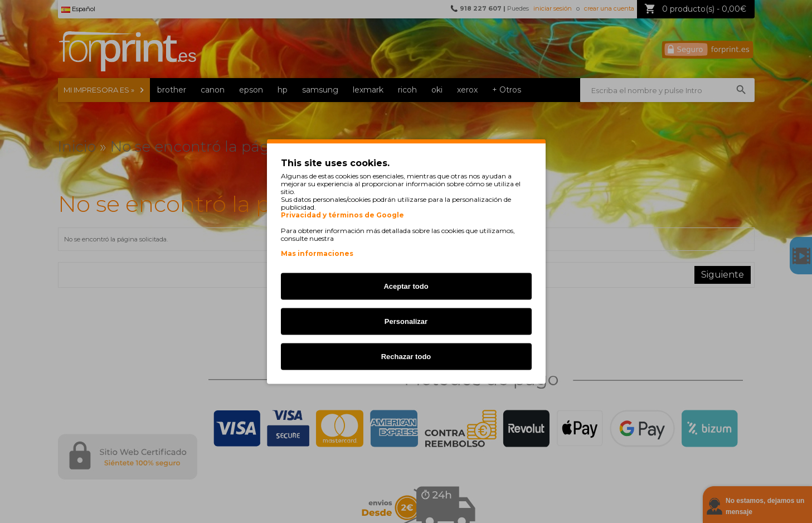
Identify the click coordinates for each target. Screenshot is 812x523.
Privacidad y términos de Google (342, 215)
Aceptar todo (406, 286)
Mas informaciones (317, 253)
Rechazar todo (406, 357)
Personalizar (406, 321)
